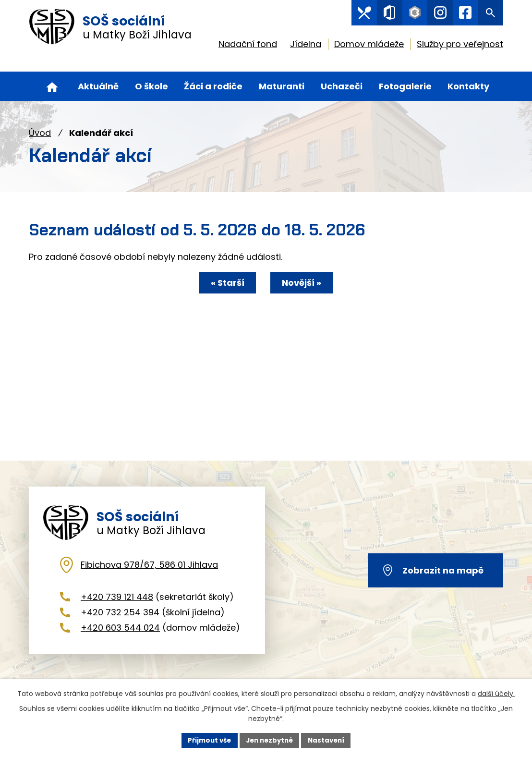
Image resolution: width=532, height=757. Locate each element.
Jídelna (306, 46)
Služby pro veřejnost (460, 46)
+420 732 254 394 (120, 623)
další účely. (496, 693)
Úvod (40, 133)
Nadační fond (248, 46)
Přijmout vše (206, 740)
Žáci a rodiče (213, 86)
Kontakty (468, 86)
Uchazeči (342, 86)
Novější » (306, 283)
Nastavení (329, 740)
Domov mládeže (369, 46)
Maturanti (282, 86)
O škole (151, 86)
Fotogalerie (405, 86)
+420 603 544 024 (120, 639)
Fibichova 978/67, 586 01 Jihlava (149, 576)
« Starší (224, 283)
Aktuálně (98, 86)
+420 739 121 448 (117, 608)
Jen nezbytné (270, 740)
